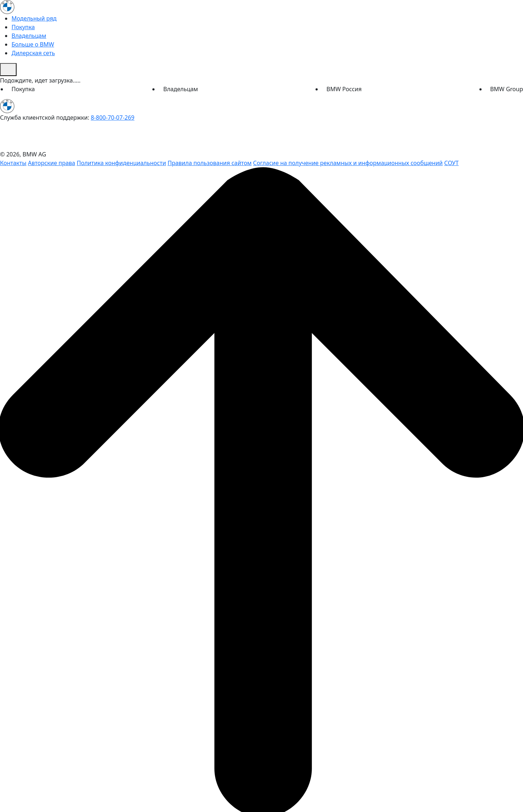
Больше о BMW (33, 44)
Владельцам (29, 36)
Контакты (13, 163)
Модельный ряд (34, 18)
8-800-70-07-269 (113, 117)
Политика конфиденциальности (121, 163)
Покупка (23, 27)
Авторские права (52, 163)
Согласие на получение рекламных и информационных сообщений (348, 163)
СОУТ (451, 163)
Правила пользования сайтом (209, 163)
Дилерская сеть (33, 53)
